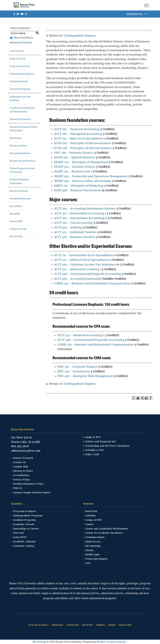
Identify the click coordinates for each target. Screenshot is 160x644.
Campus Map (21, 467)
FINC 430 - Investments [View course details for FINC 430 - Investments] (74, 371)
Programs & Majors (24, 511)
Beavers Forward (23, 458)
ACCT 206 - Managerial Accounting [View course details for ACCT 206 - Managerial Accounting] (78, 134)
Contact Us (19, 462)
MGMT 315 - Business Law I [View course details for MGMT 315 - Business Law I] (73, 171)
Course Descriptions (20, 89)
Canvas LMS (16, 221)
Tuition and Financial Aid (100, 441)
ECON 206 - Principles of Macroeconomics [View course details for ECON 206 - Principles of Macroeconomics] (83, 148)
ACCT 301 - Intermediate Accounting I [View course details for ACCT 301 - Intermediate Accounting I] (80, 213)
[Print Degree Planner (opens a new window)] (134, 398)
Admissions (16, 138)
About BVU (88, 625)
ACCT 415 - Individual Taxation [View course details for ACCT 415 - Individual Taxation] (75, 232)
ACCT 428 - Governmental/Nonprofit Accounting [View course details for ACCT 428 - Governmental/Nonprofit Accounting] (88, 274)
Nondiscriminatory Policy (28, 484)
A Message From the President (20, 99)
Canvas (89, 524)
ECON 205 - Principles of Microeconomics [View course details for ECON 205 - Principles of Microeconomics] (83, 143)
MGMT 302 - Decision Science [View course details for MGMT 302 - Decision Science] (75, 167)
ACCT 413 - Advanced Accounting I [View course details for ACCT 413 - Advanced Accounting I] (77, 269)
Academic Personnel (20, 199)
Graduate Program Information (19, 181)
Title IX (18, 488)
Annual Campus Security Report (32, 492)
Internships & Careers (26, 529)
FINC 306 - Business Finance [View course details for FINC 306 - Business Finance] (74, 153)
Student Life (73, 625)
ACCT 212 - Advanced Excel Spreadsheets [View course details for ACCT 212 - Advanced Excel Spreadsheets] (82, 260)
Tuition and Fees (18, 146)
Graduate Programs (24, 520)
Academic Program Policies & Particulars (24, 129)
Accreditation (21, 475)
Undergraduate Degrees (22, 74)
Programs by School (20, 66)
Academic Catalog (24, 546)
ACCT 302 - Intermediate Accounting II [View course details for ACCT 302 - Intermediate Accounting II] (81, 218)
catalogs (41, 642)
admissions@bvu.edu (26, 451)
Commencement (95, 537)
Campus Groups (18, 229)
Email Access (93, 542)
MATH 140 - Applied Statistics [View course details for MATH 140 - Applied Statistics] (75, 157)
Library (89, 550)
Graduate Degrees (19, 81)
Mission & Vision (23, 471)
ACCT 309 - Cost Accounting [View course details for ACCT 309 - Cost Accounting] (73, 223)
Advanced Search (21, 43)
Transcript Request (96, 559)
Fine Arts (19, 533)
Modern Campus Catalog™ (112, 642)
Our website (16, 206)
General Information (20, 119)
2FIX (88, 563)
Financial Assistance (20, 153)
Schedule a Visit (94, 450)
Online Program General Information (22, 170)
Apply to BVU (93, 437)
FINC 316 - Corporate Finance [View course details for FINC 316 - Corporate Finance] (77, 367)
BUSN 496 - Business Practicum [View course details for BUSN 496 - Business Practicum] (76, 190)
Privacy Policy (21, 480)
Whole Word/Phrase (24, 38)
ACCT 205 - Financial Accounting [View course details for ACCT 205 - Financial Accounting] (77, 129)
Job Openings (93, 546)
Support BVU (125, 625)
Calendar (90, 516)
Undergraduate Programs (28, 516)
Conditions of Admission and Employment (22, 110)
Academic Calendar (24, 542)
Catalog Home (17, 51)
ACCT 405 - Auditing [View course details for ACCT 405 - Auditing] (68, 227)
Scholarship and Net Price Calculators (107, 446)
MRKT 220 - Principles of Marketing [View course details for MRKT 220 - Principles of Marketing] (79, 186)
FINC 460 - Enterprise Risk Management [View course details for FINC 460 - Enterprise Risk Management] (85, 376)
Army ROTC (20, 537)
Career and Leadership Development (107, 529)
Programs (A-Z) (17, 59)
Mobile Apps (92, 554)
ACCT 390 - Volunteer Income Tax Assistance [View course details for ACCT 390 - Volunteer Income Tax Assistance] (85, 265)
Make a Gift (92, 454)
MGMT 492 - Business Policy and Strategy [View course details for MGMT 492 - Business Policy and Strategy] (83, 181)
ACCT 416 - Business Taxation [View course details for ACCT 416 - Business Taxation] (75, 237)
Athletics (101, 625)
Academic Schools (24, 524)
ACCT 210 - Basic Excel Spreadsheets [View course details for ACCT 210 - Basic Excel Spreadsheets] (79, 139)
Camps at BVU (93, 520)
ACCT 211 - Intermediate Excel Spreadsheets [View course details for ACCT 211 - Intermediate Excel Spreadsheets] (84, 255)
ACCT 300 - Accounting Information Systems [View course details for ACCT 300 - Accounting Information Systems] (85, 209)
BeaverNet (15, 214)
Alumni (112, 625)
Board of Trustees (19, 191)
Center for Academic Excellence (104, 533)
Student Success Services (22, 161)
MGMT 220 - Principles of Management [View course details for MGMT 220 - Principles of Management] (81, 162)
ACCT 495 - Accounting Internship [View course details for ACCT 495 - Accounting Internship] (78, 279)
